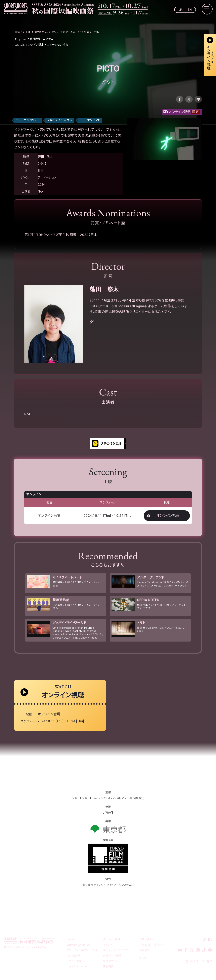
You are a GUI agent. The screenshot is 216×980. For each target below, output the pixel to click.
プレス (143, 960)
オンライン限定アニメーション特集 (42, 45)
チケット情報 (74, 963)
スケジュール (74, 958)
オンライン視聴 (168, 516)
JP (180, 10)
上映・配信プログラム (34, 39)
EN (190, 10)
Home (70, 941)
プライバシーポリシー (152, 947)
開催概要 (108, 968)
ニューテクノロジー (28, 121)
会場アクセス (111, 963)
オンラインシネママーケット (82, 952)
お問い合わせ (147, 941)
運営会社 (145, 952)
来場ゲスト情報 (112, 958)
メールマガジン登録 (201, 963)
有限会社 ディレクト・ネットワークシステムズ (108, 887)
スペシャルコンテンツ (115, 952)
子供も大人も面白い (60, 121)
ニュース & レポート (78, 968)
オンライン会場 (112, 941)
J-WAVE (108, 815)
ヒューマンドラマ (90, 121)
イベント (108, 947)
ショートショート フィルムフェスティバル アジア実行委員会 (108, 800)
